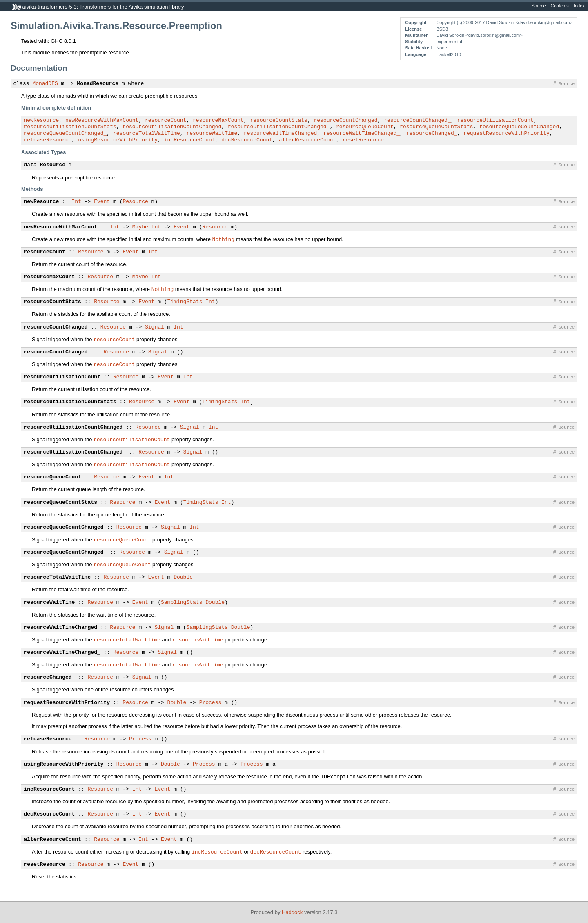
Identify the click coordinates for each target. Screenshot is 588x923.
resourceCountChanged (345, 121)
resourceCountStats (278, 121)
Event (102, 202)
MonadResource (98, 84)
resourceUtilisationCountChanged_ (279, 127)
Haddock (292, 912)
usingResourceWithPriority (118, 140)
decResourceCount (247, 140)
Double (183, 577)
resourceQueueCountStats (436, 127)
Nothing (224, 239)
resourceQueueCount (365, 127)
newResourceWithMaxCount (102, 121)
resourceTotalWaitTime (147, 134)
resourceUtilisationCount (495, 121)
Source (539, 6)
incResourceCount (190, 140)
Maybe (140, 227)
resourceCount (166, 121)
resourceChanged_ (432, 134)
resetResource (363, 140)
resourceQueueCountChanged (519, 127)
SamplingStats (182, 603)
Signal (155, 327)
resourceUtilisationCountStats (70, 127)
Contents (560, 6)
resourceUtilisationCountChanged (172, 127)
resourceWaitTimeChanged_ (362, 134)
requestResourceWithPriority (507, 134)
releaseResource (48, 140)
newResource (42, 121)
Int (77, 202)
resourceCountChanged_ (417, 121)
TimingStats (185, 302)
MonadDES (45, 84)
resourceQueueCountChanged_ (66, 134)
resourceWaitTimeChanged (280, 134)
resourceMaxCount (218, 121)
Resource (53, 165)
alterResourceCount (307, 140)
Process (210, 703)
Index (579, 6)
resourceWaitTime (212, 134)
